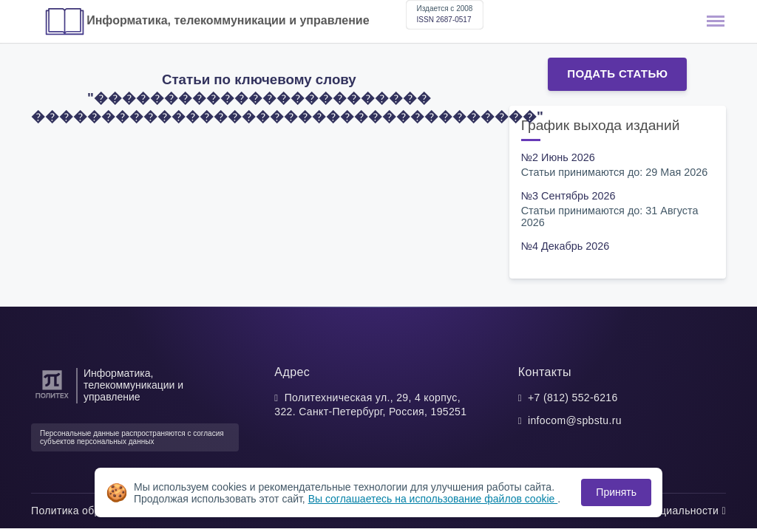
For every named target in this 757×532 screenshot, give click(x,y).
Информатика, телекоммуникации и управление (228, 20)
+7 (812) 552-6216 (573, 398)
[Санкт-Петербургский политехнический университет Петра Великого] (52, 399)
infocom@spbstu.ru (575, 420)
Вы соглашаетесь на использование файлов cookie (433, 499)
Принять (616, 492)
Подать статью (617, 74)
